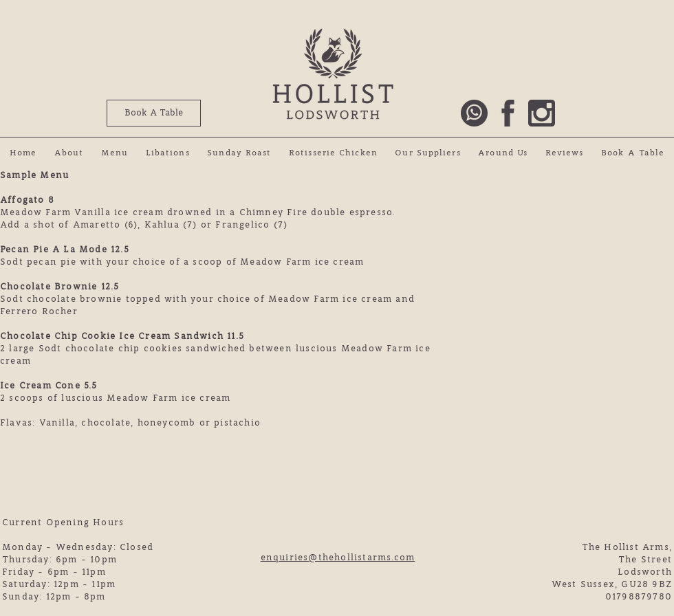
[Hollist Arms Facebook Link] (508, 113)
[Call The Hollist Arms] (474, 113)
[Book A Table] (154, 113)
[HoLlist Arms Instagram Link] (542, 113)
